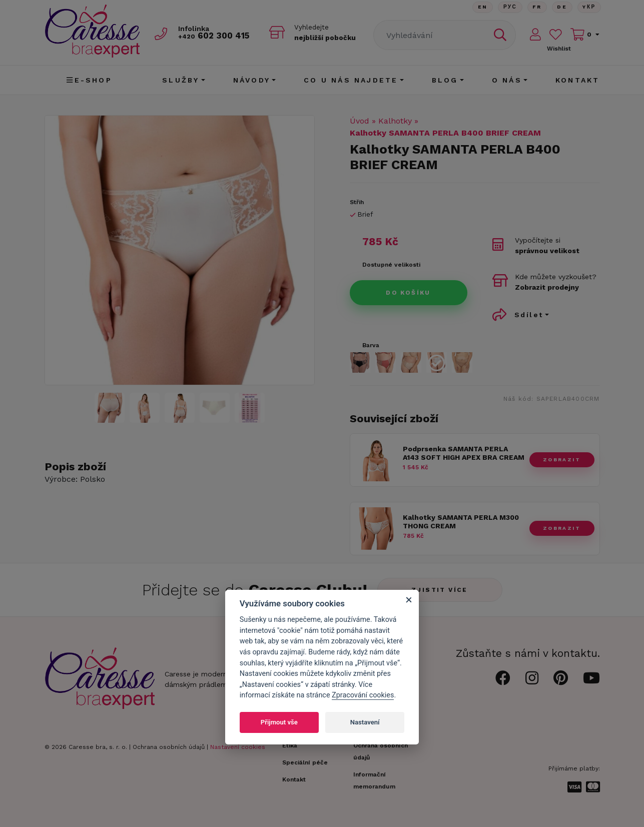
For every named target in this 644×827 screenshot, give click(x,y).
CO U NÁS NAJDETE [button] (351, 80)
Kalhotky (395, 121)
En (481, 7)
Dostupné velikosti (391, 265)
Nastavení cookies (238, 747)
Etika (290, 745)
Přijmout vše (279, 722)
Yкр (589, 7)
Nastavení (365, 722)
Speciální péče (305, 762)
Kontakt (577, 80)
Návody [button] (252, 80)
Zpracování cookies (363, 695)
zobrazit (562, 460)
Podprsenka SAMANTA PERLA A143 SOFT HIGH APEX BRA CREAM (464, 453)
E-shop (89, 80)
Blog (445, 80)
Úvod (360, 121)
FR (536, 7)
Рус (509, 7)
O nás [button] (507, 80)
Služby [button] (181, 80)
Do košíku (408, 293)
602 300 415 (215, 36)
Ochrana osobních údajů (169, 747)
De (561, 7)
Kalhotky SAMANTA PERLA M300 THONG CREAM (461, 522)
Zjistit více (440, 590)
